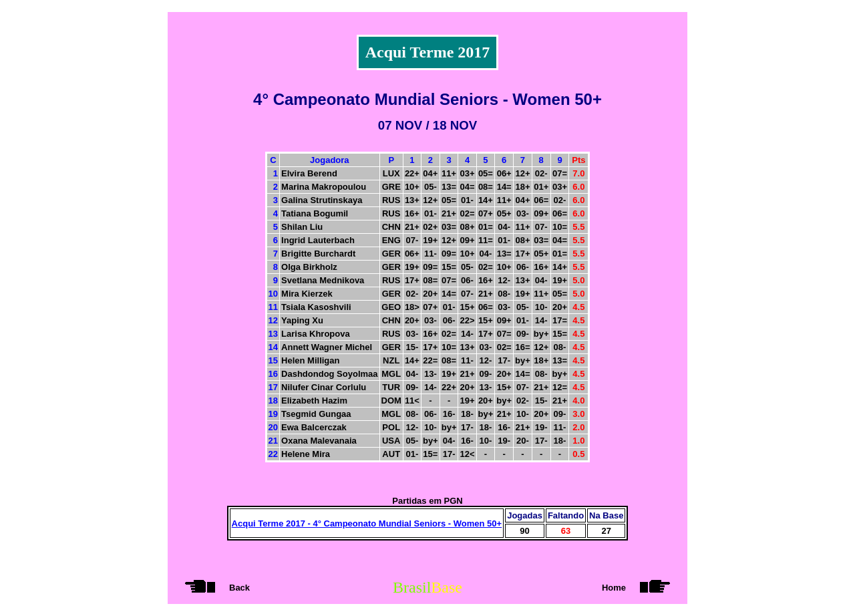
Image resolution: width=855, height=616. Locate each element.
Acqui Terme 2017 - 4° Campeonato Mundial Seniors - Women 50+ (367, 523)
